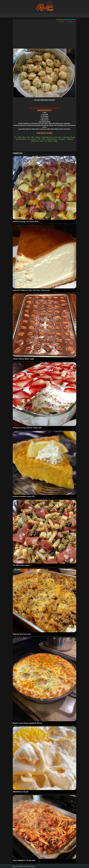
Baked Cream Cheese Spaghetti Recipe (27, 723)
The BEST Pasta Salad (21, 565)
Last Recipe (61, 22)
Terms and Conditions (18, 866)
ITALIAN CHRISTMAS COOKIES (44, 100)
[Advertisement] (44, 36)
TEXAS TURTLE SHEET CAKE (23, 359)
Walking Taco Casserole (22, 634)
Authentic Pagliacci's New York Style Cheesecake (31, 290)
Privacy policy (27, 866)
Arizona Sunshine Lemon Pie (24, 496)
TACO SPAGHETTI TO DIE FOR (24, 860)
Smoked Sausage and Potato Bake (26, 221)
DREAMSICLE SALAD (21, 792)
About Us (33, 866)
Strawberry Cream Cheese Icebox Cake (27, 428)
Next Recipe (71, 22)
